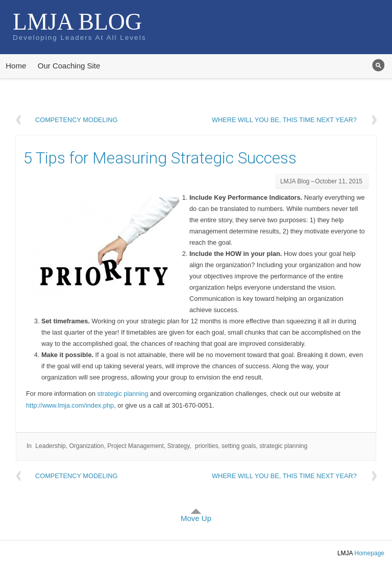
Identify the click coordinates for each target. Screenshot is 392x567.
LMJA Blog (77, 22)
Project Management (136, 446)
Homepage (369, 553)
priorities (206, 446)
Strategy (179, 446)
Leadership (50, 446)
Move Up (196, 518)
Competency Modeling (76, 120)
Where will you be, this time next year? (284, 120)
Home (16, 66)
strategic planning (123, 394)
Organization (86, 446)
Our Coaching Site (69, 66)
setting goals (239, 446)
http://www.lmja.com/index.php (70, 405)
